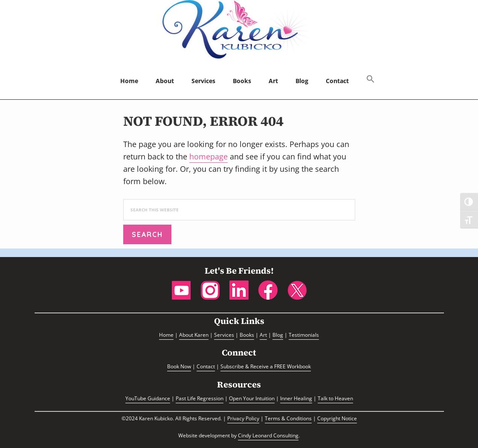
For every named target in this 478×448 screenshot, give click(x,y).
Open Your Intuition (252, 398)
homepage (209, 156)
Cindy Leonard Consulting (268, 435)
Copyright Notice (337, 418)
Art (263, 335)
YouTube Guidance (148, 398)
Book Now (179, 366)
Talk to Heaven (335, 398)
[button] (371, 80)
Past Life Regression (200, 398)
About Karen (194, 335)
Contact (206, 366)
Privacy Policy (243, 418)
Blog (278, 335)
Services (224, 335)
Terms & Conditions (288, 418)
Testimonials (304, 335)
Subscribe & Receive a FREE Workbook (266, 366)
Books (247, 335)
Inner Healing (296, 398)
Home (166, 335)
